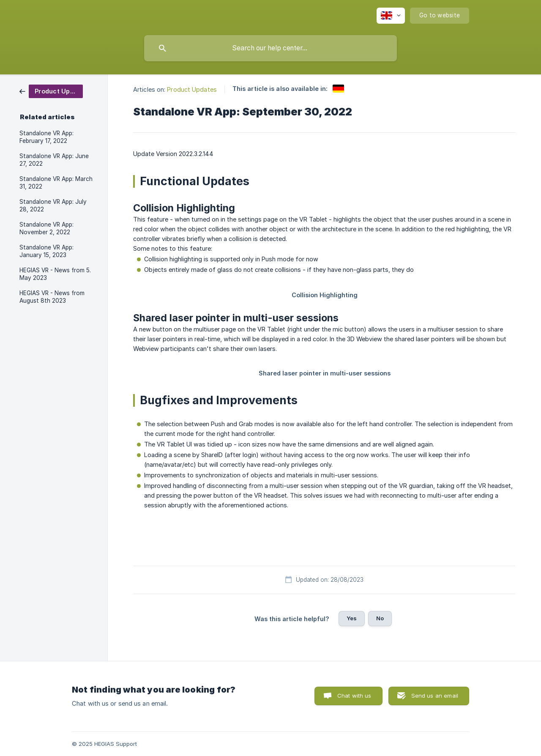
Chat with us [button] (354, 696)
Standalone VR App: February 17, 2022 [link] (46, 137)
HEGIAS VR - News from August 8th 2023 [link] (52, 297)
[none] (391, 16)
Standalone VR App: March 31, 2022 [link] (56, 183)
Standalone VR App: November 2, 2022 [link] (46, 228)
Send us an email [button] (435, 696)
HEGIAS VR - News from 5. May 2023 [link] (55, 274)
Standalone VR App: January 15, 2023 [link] (46, 251)
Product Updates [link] (192, 89)
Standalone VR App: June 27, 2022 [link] (54, 160)
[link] (51, 91)
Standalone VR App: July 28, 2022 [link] (53, 205)
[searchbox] (270, 48)
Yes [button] (352, 618)
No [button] (380, 618)
